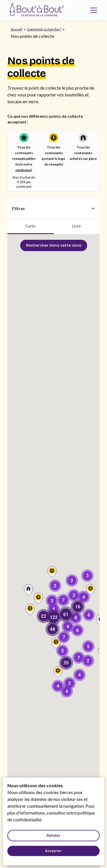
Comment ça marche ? (44, 29)
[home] (35, 10)
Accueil (16, 29)
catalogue (23, 170)
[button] (94, 10)
